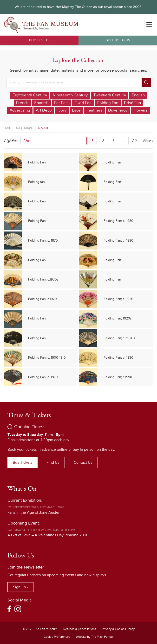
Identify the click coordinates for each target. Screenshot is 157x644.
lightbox (11, 141)
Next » (148, 141)
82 (134, 141)
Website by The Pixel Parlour (95, 637)
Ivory (62, 110)
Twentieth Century (110, 95)
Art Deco (44, 110)
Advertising (20, 110)
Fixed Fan (83, 103)
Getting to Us (118, 40)
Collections (25, 128)
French (22, 103)
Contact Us (83, 463)
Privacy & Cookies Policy (118, 629)
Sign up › (20, 587)
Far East (61, 103)
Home (8, 128)
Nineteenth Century (70, 95)
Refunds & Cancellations (80, 629)
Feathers (94, 110)
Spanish (41, 103)
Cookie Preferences (57, 637)
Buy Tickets (39, 40)
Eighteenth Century (30, 95)
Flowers (141, 110)
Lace (76, 110)
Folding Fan (108, 103)
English (138, 95)
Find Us (53, 463)
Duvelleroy (118, 110)
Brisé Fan (132, 103)
